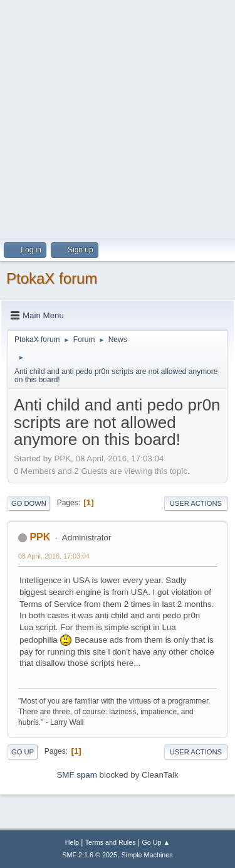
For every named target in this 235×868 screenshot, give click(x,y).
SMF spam (76, 775)
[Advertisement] (118, 118)
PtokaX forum (52, 278)
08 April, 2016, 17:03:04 (54, 556)
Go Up (23, 752)
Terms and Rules (111, 842)
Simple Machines (147, 855)
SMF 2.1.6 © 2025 (90, 855)
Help (72, 842)
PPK (40, 537)
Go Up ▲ (156, 842)
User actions (196, 503)
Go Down (29, 503)
